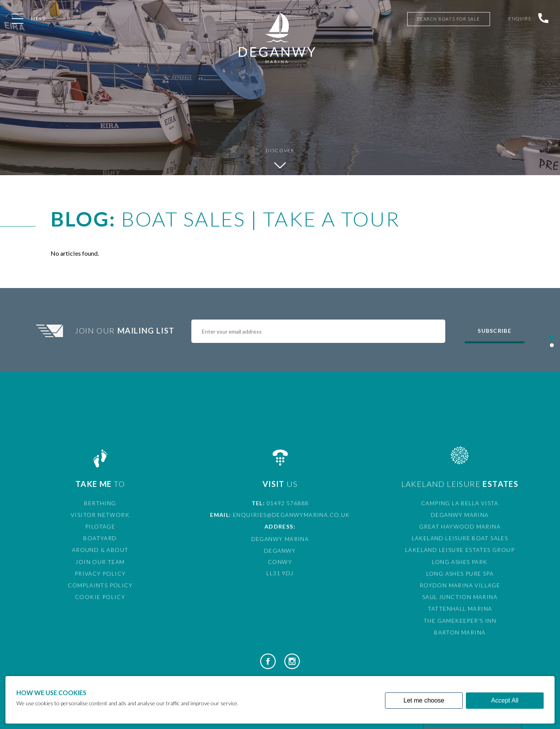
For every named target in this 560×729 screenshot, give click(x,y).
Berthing (100, 503)
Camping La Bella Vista (460, 503)
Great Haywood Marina (460, 526)
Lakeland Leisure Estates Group (460, 550)
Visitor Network (100, 515)
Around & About (100, 550)
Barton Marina (460, 632)
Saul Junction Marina (460, 597)
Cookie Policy (100, 597)
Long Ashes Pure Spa (460, 574)
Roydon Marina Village (460, 585)
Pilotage (100, 526)
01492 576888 (288, 503)
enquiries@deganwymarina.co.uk (291, 515)
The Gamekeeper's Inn (460, 621)
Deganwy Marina (460, 515)
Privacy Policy (100, 574)
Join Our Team (100, 562)
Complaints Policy (100, 585)
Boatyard (100, 538)
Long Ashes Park (460, 562)
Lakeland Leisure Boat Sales (460, 538)
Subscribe (494, 331)
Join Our (126, 330)
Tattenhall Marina (460, 609)
